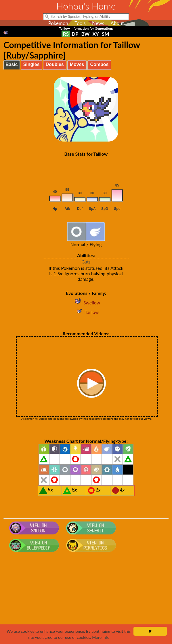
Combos (99, 64)
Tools (80, 23)
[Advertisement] (86, 600)
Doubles (55, 64)
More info (101, 637)
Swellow (86, 303)
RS (66, 34)
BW (86, 34)
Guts (86, 262)
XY (95, 34)
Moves (77, 64)
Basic (12, 64)
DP (75, 34)
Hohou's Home (86, 6)
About (117, 23)
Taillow (86, 312)
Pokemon (58, 23)
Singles (31, 64)
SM (105, 34)
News (98, 23)
